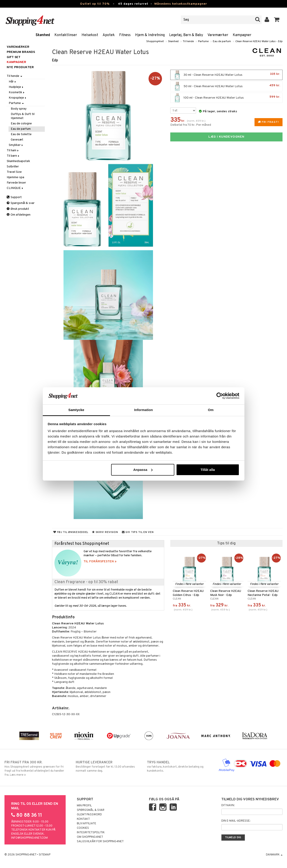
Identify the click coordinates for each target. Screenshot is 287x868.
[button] (277, 20)
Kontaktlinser (66, 35)
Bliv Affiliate (86, 824)
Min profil (84, 806)
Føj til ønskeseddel (71, 532)
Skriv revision (105, 532)
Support (14, 197)
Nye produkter (20, 67)
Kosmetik (17, 92)
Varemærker (218, 35)
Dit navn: (228, 805)
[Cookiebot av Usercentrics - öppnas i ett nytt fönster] (220, 396)
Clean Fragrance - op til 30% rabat (86, 582)
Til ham (13, 150)
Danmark (274, 855)
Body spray (19, 109)
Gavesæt (17, 140)
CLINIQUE (15, 188)
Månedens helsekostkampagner (181, 4)
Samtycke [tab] (76, 410)
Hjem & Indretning (150, 35)
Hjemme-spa (15, 177)
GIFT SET (14, 57)
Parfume (203, 41)
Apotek (109, 35)
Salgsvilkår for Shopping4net (100, 842)
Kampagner (242, 35)
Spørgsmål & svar (21, 203)
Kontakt (83, 819)
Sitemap (45, 855)
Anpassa (143, 470)
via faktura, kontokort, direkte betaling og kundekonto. (179, 766)
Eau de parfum (222, 41)
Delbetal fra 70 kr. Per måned (191, 125)
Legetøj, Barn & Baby (186, 35)
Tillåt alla (208, 470)
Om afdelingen (19, 215)
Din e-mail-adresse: (236, 821)
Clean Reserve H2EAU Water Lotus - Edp (259, 41)
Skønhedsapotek (18, 161)
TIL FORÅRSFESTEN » (100, 562)
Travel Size (14, 172)
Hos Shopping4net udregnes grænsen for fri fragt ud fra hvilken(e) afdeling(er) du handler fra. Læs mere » (37, 768)
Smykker (16, 145)
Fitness (125, 35)
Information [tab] (144, 410)
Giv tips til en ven (138, 532)
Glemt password (89, 815)
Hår (13, 82)
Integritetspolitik (91, 833)
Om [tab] (211, 410)
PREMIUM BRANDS (21, 52)
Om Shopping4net (90, 837)
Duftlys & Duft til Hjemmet (23, 116)
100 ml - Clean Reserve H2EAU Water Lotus (226, 98)
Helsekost (90, 35)
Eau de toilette (21, 134)
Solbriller (13, 167)
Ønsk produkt (18, 209)
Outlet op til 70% (95, 4)
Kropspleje (18, 98)
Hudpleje (16, 87)
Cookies (83, 828)
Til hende (188, 41)
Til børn (13, 156)
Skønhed (43, 35)
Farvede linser (16, 183)
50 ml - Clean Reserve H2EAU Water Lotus (226, 86)
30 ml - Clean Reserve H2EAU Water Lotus (226, 75)
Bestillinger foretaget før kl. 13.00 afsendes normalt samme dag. (108, 766)
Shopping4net (155, 41)
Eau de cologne (21, 124)
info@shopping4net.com (29, 838)
